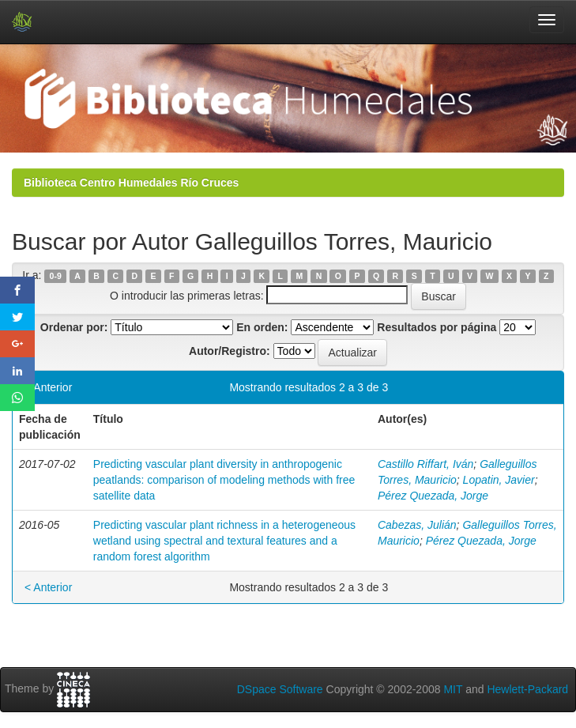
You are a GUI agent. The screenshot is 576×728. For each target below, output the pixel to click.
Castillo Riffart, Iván (425, 464)
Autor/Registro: (230, 351)
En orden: (262, 327)
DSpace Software (280, 689)
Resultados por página (437, 327)
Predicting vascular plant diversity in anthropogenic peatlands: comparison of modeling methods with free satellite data (224, 480)
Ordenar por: (74, 327)
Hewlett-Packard (527, 689)
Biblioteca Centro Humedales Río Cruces (131, 183)
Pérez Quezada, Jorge (433, 496)
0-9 (56, 276)
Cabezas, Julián (417, 525)
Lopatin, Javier (499, 480)
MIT (453, 689)
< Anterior (48, 387)
